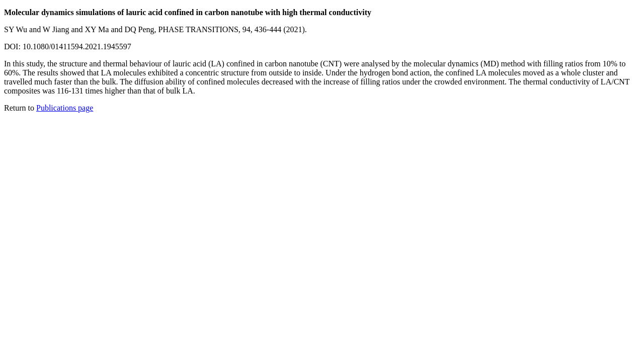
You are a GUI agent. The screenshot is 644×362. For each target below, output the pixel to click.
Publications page (65, 108)
